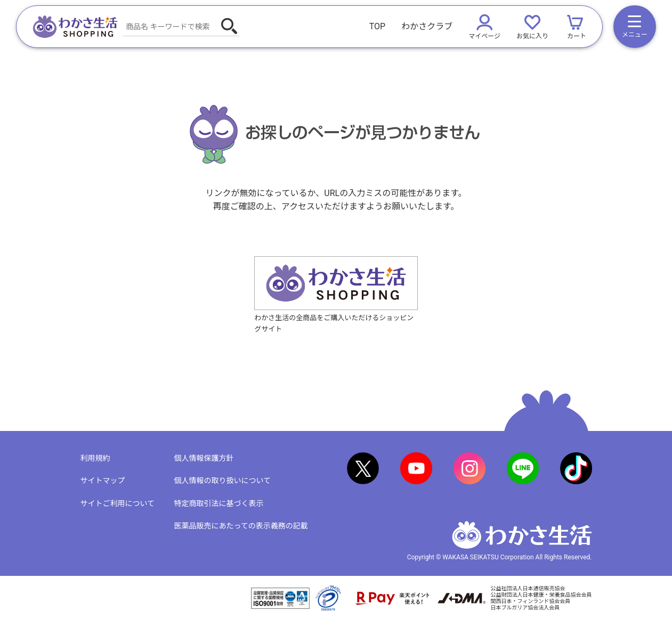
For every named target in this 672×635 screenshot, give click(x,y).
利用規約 (95, 458)
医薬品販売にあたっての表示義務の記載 (241, 526)
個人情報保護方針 (204, 458)
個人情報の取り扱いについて (223, 481)
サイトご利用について (118, 503)
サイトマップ (103, 481)
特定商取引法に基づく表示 (219, 503)
